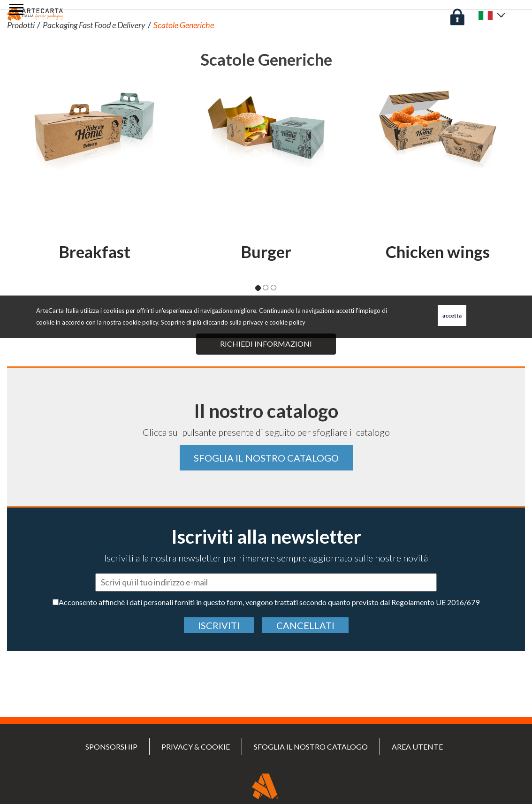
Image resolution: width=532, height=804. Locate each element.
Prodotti (21, 25)
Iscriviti (219, 625)
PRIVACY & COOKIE (196, 747)
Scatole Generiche (184, 25)
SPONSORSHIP (111, 747)
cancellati (305, 625)
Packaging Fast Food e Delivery (94, 25)
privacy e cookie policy (274, 322)
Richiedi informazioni (266, 344)
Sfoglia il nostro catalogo (266, 458)
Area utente (417, 747)
